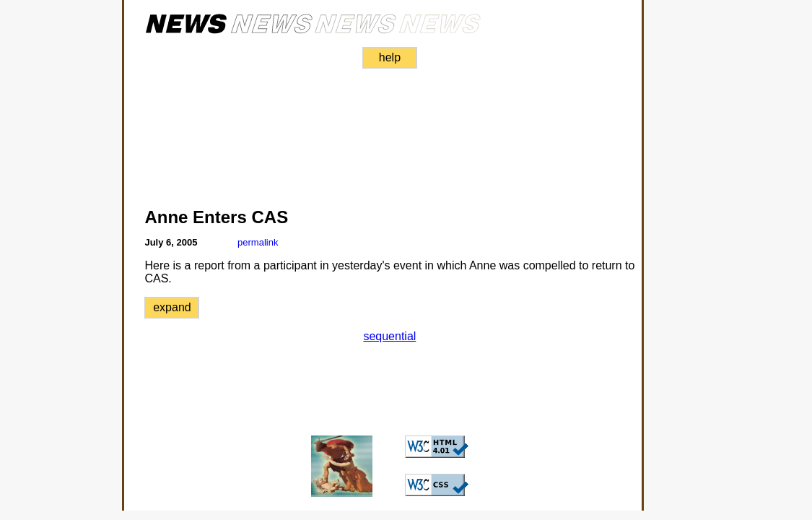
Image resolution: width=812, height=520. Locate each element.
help (390, 57)
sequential (389, 336)
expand (172, 307)
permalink (258, 242)
